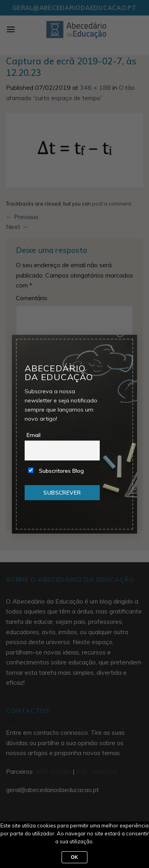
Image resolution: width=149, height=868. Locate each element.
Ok (74, 857)
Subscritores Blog (56, 471)
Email (34, 435)
